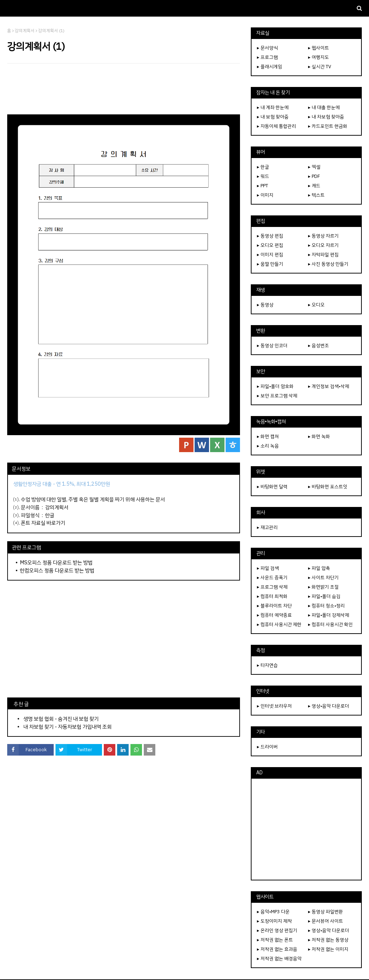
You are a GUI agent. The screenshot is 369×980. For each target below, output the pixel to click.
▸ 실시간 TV (320, 67)
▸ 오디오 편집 (270, 245)
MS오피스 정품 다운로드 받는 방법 (56, 563)
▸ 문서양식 (267, 48)
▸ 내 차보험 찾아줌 (326, 117)
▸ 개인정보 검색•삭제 (329, 386)
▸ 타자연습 (267, 665)
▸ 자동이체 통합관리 (277, 126)
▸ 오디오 (316, 305)
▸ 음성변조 (319, 345)
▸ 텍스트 (316, 195)
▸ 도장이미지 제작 (274, 921)
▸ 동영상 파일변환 (326, 912)
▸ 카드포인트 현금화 (328, 126)
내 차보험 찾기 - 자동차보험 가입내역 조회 (68, 727)
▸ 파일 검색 (268, 568)
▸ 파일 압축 (319, 568)
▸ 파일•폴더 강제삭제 (329, 615)
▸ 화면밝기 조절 (323, 587)
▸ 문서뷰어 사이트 (326, 921)
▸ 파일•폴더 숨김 (324, 596)
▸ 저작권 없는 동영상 (328, 940)
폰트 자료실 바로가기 (43, 523)
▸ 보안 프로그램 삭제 (277, 396)
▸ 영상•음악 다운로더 (329, 706)
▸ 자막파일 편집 (323, 255)
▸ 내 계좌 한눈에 (273, 107)
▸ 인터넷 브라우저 (274, 706)
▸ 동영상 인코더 (272, 345)
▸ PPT (263, 186)
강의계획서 (25, 31)
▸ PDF (314, 176)
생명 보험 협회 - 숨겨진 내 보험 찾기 (61, 719)
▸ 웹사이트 (319, 48)
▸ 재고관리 (267, 527)
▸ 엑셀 (314, 167)
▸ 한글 (263, 167)
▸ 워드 (263, 176)
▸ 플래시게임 (270, 67)
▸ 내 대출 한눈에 (324, 107)
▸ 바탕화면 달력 (272, 487)
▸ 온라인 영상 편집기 (277, 930)
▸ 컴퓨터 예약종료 (274, 615)
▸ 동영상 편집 (270, 236)
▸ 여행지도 (319, 57)
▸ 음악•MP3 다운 (273, 912)
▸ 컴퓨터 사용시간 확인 (330, 624)
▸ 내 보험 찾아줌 (273, 117)
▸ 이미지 (265, 195)
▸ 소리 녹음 (268, 446)
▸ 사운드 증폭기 (272, 577)
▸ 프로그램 (267, 57)
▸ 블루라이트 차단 (274, 606)
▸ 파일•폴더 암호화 (275, 386)
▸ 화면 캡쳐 (268, 436)
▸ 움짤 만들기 (270, 264)
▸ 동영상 (265, 305)
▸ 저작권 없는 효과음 (277, 949)
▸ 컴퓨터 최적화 (272, 596)
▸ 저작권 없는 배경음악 (279, 959)
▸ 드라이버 (267, 747)
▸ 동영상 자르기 (323, 236)
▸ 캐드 (314, 186)
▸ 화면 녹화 (319, 436)
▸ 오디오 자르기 (323, 245)
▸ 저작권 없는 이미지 (328, 949)
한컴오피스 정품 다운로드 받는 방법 (57, 570)
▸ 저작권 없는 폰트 (275, 940)
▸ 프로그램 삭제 (272, 587)
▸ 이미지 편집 (270, 255)
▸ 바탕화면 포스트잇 (328, 487)
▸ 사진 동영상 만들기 (328, 264)
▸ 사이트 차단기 (323, 577)
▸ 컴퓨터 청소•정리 (326, 606)
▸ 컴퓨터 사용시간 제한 (279, 624)
